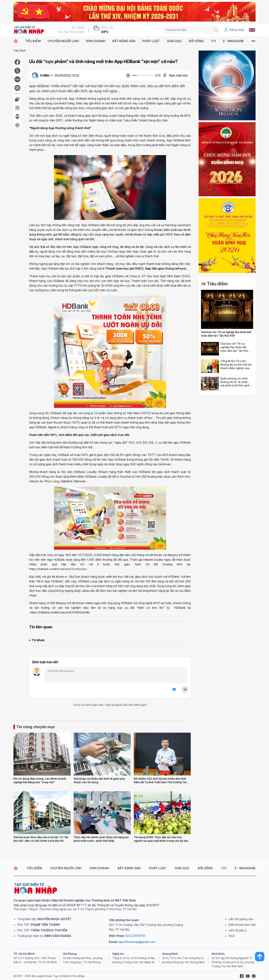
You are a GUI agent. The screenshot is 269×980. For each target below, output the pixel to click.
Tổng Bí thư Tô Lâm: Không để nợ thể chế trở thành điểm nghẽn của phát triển (236, 366)
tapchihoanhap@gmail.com (137, 942)
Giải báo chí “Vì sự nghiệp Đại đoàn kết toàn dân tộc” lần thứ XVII (226, 334)
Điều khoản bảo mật (242, 925)
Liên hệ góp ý (238, 930)
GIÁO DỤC (174, 41)
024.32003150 (135, 936)
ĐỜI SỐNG (196, 41)
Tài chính (20, 51)
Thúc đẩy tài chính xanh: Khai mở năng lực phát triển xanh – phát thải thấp (101, 839)
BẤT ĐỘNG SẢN (124, 41)
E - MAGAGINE (234, 41)
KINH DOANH (96, 41)
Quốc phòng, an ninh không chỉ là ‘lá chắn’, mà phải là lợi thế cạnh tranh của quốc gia (235, 384)
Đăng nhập (234, 30)
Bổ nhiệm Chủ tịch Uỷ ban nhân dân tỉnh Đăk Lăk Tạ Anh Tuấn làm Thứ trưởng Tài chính (160, 782)
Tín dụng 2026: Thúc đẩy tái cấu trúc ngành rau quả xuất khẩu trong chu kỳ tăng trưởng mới (162, 841)
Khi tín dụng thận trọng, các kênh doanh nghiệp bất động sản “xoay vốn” (40, 780)
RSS (232, 936)
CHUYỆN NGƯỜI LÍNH (63, 41)
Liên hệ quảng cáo (241, 919)
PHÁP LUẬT (151, 41)
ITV (213, 41)
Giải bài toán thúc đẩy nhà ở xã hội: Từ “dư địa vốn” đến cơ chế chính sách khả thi (41, 839)
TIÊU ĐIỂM (33, 41)
